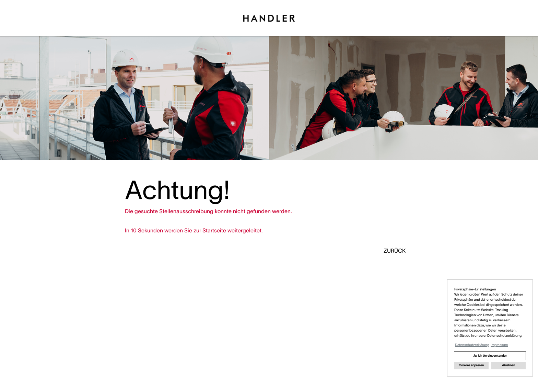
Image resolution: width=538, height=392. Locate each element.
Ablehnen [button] (508, 365)
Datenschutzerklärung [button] (472, 345)
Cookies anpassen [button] (471, 365)
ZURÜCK (395, 251)
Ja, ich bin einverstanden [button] (490, 356)
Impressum (499, 345)
